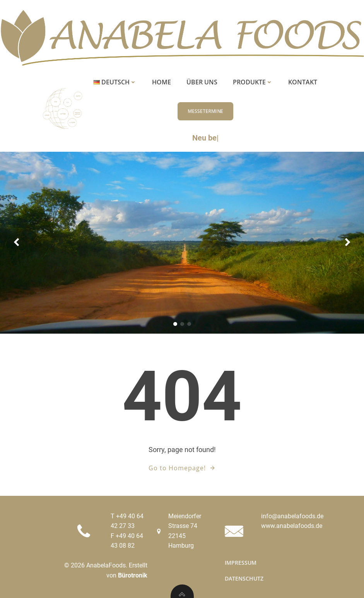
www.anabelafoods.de (292, 526)
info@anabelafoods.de (292, 516)
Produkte (253, 82)
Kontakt (303, 82)
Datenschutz (244, 578)
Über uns (202, 82)
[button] (175, 324)
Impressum (241, 563)
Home (161, 82)
